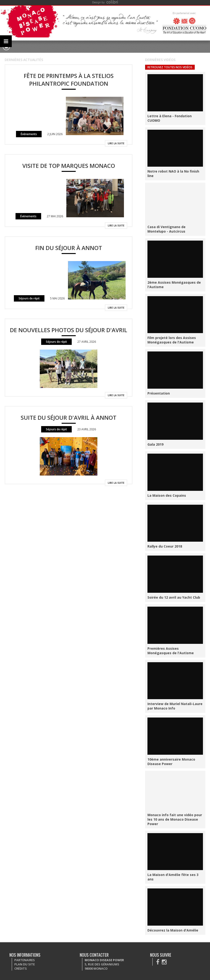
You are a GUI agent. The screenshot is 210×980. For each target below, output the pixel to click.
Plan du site (25, 964)
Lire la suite (116, 143)
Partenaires (25, 960)
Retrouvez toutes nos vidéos (170, 67)
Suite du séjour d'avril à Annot (69, 417)
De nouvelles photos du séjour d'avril (69, 330)
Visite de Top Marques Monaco (69, 166)
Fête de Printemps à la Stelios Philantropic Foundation (69, 80)
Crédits (21, 968)
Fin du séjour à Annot (69, 248)
